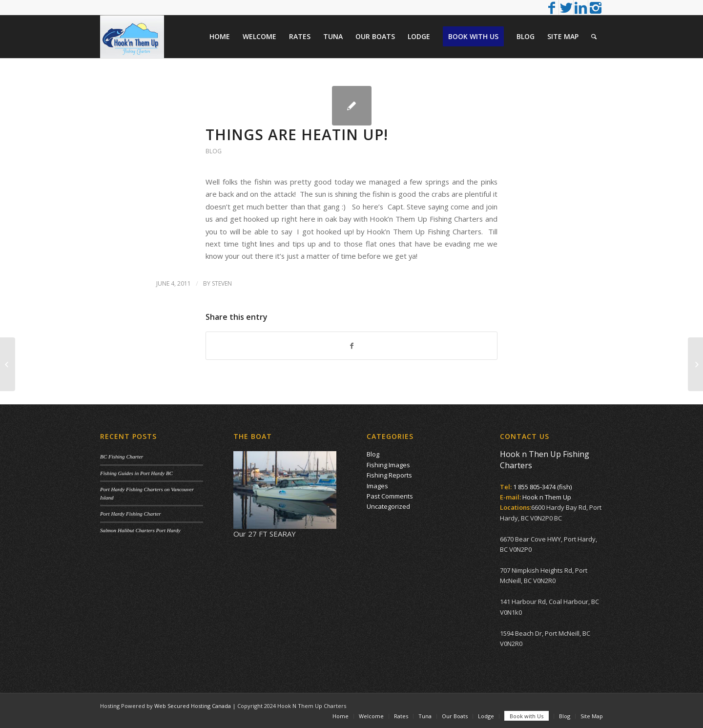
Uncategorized (388, 506)
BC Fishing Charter (122, 457)
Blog (214, 151)
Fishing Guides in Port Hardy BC (136, 473)
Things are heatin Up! (297, 135)
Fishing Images (388, 465)
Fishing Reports (389, 475)
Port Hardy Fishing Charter (130, 514)
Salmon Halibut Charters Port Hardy (140, 530)
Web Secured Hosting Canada (193, 706)
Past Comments (390, 496)
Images (377, 486)
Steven (222, 283)
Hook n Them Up (547, 497)
